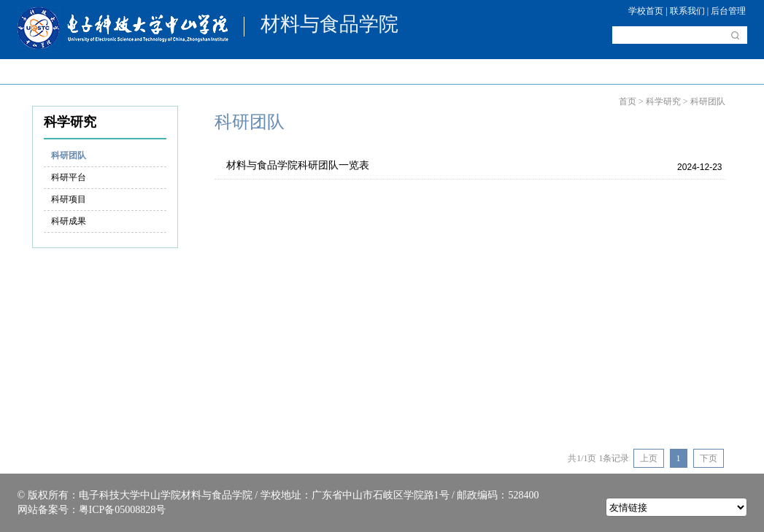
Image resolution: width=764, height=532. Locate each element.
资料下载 (632, 71)
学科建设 (325, 71)
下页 (709, 458)
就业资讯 (709, 71)
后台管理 (728, 11)
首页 (36, 71)
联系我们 (687, 11)
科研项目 (69, 199)
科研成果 (69, 221)
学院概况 (94, 71)
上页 (649, 458)
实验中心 (555, 71)
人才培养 (247, 71)
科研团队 (69, 155)
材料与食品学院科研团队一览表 (298, 165)
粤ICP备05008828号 (123, 510)
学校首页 (646, 11)
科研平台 (69, 177)
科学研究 (401, 71)
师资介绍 (171, 71)
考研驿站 (478, 71)
